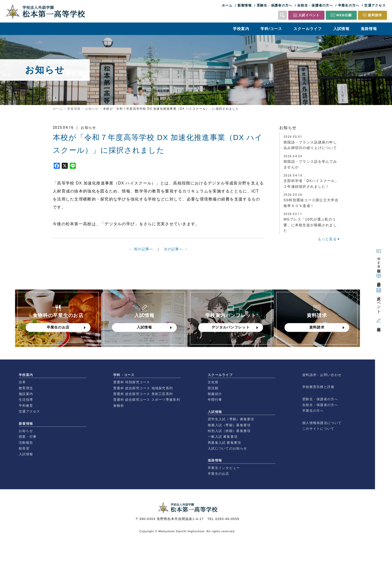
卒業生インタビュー (224, 468)
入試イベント (309, 15)
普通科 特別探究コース (132, 382)
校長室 (24, 448)
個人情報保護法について (322, 423)
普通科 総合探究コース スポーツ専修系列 (147, 400)
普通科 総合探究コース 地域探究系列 (143, 388)
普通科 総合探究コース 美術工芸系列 (143, 394)
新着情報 (245, 5)
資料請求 (375, 15)
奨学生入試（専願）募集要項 (231, 419)
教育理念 (26, 388)
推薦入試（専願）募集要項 (229, 425)
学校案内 (241, 29)
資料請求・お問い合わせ (322, 375)
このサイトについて (318, 429)
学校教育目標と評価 (318, 387)
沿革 (22, 382)
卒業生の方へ (349, 5)
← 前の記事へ (141, 251)
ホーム (227, 5)
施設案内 (26, 394)
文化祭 (213, 382)
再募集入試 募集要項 (224, 443)
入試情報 (341, 29)
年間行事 (215, 400)
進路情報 (369, 29)
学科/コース (271, 29)
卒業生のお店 (218, 474)
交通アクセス (375, 5)
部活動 (213, 388)
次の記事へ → (176, 251)
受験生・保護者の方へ (275, 5)
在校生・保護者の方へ (315, 5)
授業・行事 (28, 437)
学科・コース (124, 375)
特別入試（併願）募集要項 (229, 431)
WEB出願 (344, 15)
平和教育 (26, 406)
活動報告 (26, 443)
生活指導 (26, 400)
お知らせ (92, 109)
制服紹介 (215, 394)
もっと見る (327, 239)
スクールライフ (308, 29)
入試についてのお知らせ (227, 448)
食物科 (119, 406)
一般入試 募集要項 (223, 437)
